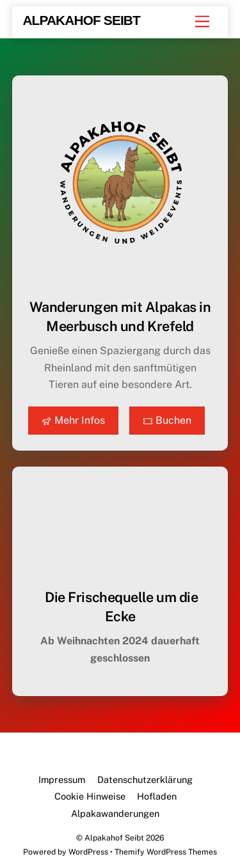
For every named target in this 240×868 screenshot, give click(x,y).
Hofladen (157, 796)
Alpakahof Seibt (114, 838)
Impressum (62, 779)
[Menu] (202, 22)
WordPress (88, 852)
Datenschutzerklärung (145, 779)
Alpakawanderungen (115, 813)
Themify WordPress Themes (166, 852)
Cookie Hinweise (90, 796)
